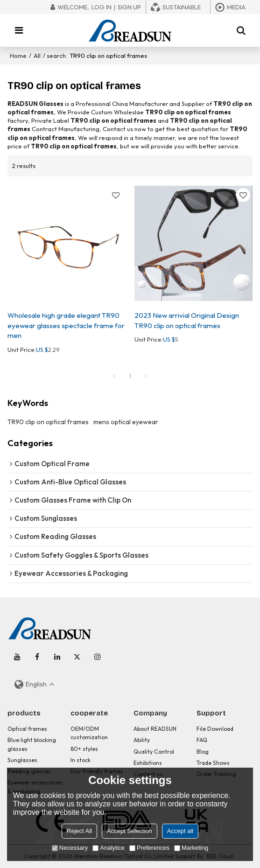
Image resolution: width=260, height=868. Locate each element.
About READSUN (155, 729)
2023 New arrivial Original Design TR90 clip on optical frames (187, 320)
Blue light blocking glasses (32, 744)
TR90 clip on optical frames (48, 422)
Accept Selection (130, 831)
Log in (102, 7)
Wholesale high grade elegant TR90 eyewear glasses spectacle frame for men (66, 325)
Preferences (149, 848)
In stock (81, 760)
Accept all (180, 831)
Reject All (79, 831)
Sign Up (129, 7)
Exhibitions (148, 763)
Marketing (191, 848)
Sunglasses (22, 760)
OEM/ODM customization (89, 733)
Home (18, 56)
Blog (203, 752)
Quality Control (154, 752)
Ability (142, 740)
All (37, 56)
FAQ (202, 740)
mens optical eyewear (126, 422)
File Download (215, 729)
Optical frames (27, 729)
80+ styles (84, 749)
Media (236, 7)
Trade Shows (213, 763)
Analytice (109, 848)
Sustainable (182, 7)
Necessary (70, 848)
